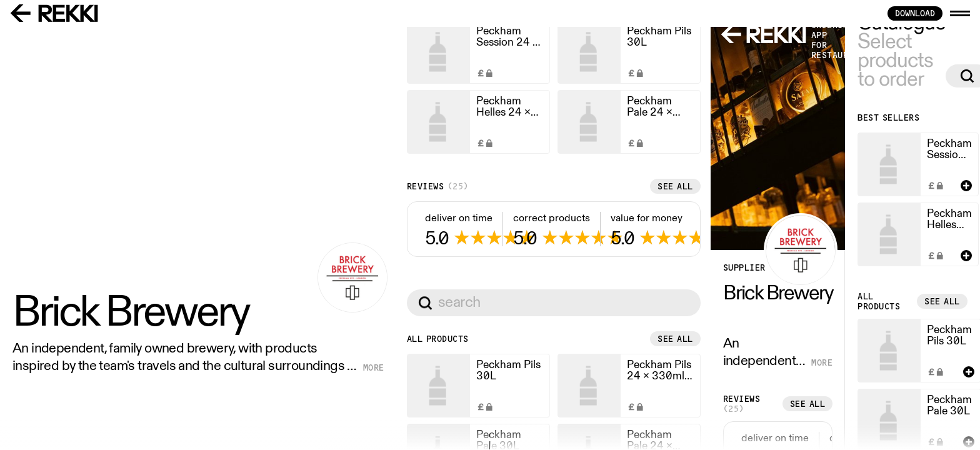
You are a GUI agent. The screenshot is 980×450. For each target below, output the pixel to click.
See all (453, 401)
